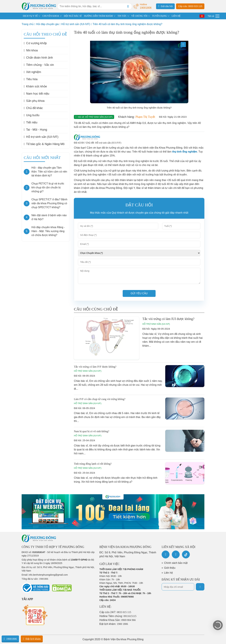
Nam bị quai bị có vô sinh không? (92, 431)
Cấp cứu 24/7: (115, 612)
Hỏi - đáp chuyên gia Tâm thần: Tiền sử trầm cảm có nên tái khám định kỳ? (49, 172)
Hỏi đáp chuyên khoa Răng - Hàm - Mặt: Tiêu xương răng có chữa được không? (48, 231)
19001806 (10, 639)
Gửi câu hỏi (165, 6)
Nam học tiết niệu (37, 94)
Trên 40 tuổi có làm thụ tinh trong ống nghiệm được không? (127, 24)
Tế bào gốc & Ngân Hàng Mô (44, 144)
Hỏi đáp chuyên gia (47, 24)
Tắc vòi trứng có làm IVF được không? (95, 367)
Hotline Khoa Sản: (118, 620)
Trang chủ (28, 24)
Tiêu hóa (31, 79)
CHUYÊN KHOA (51, 16)
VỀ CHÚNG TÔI (139, 16)
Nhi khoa (31, 50)
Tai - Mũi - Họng (35, 130)
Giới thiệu (170, 568)
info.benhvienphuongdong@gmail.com (48, 575)
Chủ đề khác (33, 108)
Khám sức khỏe (35, 86)
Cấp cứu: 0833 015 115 (190, 6)
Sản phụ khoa (34, 101)
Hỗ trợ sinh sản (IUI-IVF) (76, 24)
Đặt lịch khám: (114, 624)
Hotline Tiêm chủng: (118, 616)
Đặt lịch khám (32, 639)
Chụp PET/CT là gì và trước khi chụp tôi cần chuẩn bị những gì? (48, 187)
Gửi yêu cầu (139, 293)
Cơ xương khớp (35, 43)
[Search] (128, 6)
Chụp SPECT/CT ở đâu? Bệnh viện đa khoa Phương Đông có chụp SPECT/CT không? (49, 203)
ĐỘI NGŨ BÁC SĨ (73, 16)
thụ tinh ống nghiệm (185, 152)
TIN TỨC (122, 16)
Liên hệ (168, 573)
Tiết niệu (31, 122)
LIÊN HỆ (176, 16)
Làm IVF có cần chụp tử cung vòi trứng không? (100, 399)
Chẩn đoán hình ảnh (38, 58)
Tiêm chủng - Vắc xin (39, 65)
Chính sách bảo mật (176, 563)
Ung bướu (32, 115)
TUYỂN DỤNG (160, 16)
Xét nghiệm (32, 72)
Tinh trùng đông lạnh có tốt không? (93, 464)
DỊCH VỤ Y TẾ (30, 16)
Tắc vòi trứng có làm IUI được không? (168, 319)
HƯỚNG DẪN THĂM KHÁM (98, 16)
